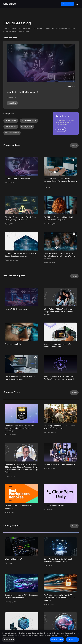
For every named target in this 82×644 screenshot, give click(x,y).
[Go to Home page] (9, 4)
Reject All (72, 640)
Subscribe (61, 129)
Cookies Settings (8, 640)
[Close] (79, 634)
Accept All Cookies (57, 640)
